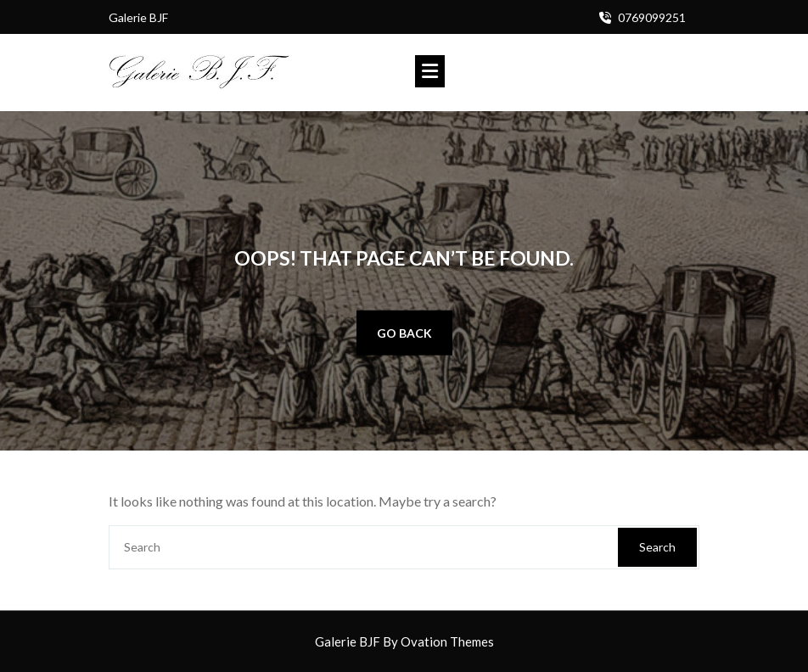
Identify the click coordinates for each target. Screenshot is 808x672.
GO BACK (404, 333)
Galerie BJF (404, 641)
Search (657, 547)
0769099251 (652, 17)
